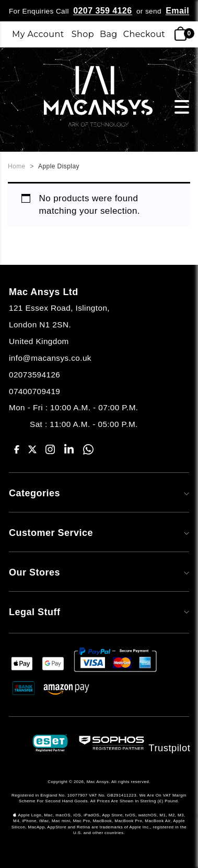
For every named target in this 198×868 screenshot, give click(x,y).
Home (17, 166)
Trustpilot (170, 748)
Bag (109, 34)
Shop (83, 34)
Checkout (144, 34)
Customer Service (99, 533)
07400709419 (34, 391)
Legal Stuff (99, 612)
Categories (99, 493)
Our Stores (99, 572)
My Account (38, 34)
